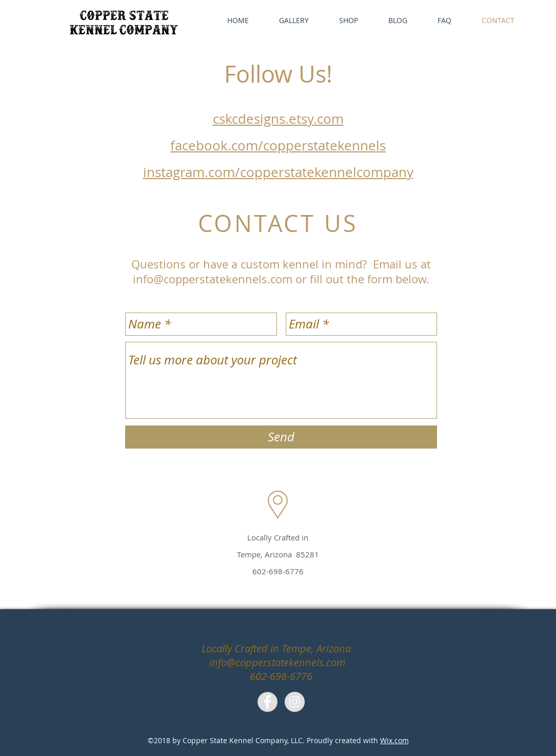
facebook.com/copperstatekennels (278, 146)
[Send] (281, 437)
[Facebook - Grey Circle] (267, 702)
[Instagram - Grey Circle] (295, 702)
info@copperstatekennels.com (231, 207)
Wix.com (394, 740)
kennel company (124, 32)
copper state (124, 18)
